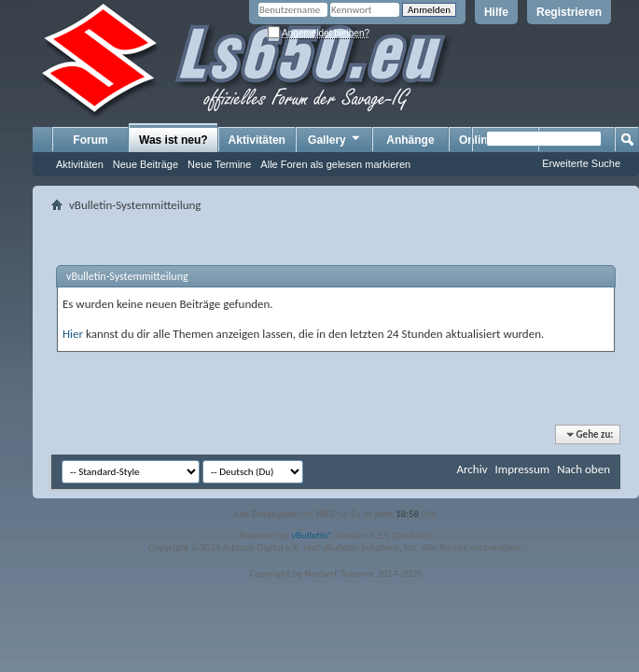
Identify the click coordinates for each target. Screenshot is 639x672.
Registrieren (569, 12)
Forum (90, 140)
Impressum (522, 469)
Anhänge (410, 140)
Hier (73, 334)
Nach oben (583, 469)
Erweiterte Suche (581, 163)
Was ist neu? (174, 140)
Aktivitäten (80, 164)
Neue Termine (219, 164)
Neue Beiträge (146, 164)
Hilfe (496, 12)
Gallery (335, 139)
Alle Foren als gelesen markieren (335, 164)
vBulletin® (312, 535)
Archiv (472, 469)
